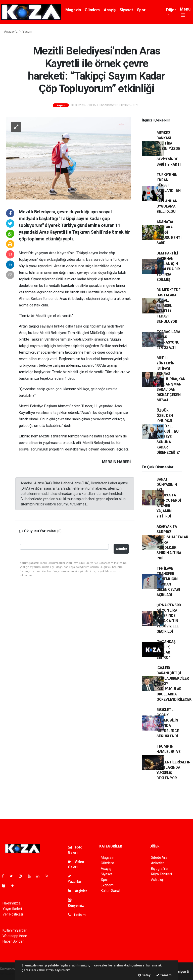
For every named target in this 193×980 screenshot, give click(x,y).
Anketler (158, 863)
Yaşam (27, 31)
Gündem (92, 10)
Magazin (73, 10)
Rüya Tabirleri (161, 874)
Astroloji (157, 880)
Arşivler (78, 891)
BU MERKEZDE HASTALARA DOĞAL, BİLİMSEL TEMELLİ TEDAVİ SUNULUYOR (168, 306)
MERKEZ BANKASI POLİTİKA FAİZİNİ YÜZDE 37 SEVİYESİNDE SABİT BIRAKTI (169, 149)
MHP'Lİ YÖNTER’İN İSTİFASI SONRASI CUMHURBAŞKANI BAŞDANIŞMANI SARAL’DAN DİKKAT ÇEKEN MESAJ (172, 379)
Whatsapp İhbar (15, 936)
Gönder (122, 549)
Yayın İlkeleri (12, 909)
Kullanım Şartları (15, 930)
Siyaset (126, 10)
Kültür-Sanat (111, 891)
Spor (141, 10)
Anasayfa (11, 31)
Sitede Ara (159, 858)
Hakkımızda (12, 903)
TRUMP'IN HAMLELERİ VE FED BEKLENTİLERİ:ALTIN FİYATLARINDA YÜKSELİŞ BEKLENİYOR (174, 762)
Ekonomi (108, 885)
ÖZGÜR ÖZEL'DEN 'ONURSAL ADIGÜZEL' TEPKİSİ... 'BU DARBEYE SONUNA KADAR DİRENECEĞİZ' (168, 431)
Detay (144, 975)
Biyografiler (160, 869)
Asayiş (110, 10)
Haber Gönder (13, 941)
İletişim (77, 915)
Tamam (164, 975)
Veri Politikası (13, 914)
